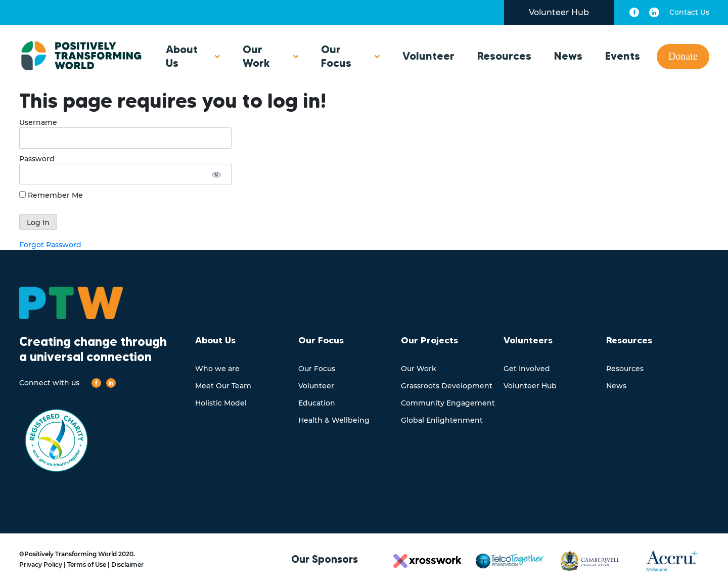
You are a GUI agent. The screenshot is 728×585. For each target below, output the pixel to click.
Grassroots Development (447, 386)
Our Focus (336, 56)
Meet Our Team (223, 386)
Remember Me (51, 195)
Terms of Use (87, 565)
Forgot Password (50, 245)
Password (37, 159)
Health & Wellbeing (334, 420)
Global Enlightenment (442, 420)
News (568, 56)
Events (623, 56)
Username (38, 122)
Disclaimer (127, 565)
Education (317, 403)
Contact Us (689, 12)
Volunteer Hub (559, 12)
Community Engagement (448, 403)
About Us (182, 56)
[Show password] (216, 174)
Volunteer (428, 56)
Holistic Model (221, 403)
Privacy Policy (41, 565)
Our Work (256, 56)
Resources (504, 56)
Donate (683, 56)
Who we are (217, 369)
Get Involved (527, 369)
